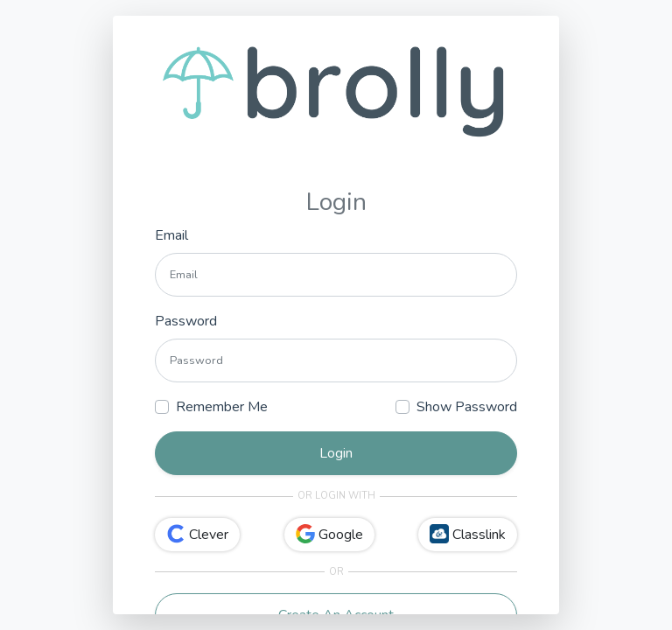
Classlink (468, 534)
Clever (197, 534)
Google (329, 534)
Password (186, 321)
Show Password (467, 407)
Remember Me (222, 407)
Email (171, 235)
